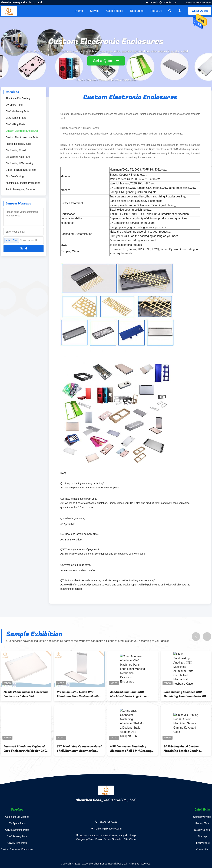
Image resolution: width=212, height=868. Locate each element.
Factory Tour (202, 823)
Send (23, 249)
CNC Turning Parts (16, 118)
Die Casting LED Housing (20, 163)
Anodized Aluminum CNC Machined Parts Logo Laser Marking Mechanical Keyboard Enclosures (137, 694)
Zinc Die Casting (15, 176)
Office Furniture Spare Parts (21, 170)
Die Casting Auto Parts (18, 157)
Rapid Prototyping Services (20, 189)
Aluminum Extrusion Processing (23, 183)
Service (95, 11)
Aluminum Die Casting (18, 98)
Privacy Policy (202, 843)
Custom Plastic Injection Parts (22, 137)
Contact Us (202, 849)
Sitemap (202, 836)
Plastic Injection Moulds (18, 144)
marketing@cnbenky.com (163, 2)
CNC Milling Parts (15, 124)
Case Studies (115, 11)
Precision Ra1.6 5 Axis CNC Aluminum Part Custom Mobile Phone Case (84, 694)
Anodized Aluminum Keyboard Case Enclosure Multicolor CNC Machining (31, 749)
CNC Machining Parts (17, 111)
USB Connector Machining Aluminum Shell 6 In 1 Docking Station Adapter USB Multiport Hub (138, 749)
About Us (156, 11)
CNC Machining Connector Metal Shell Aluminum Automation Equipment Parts (85, 749)
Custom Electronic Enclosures (22, 131)
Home (79, 11)
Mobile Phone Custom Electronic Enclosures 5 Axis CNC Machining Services (32, 694)
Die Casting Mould (16, 150)
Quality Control (202, 830)
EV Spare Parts (14, 105)
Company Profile (202, 817)
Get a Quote (200, 11)
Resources (137, 11)
